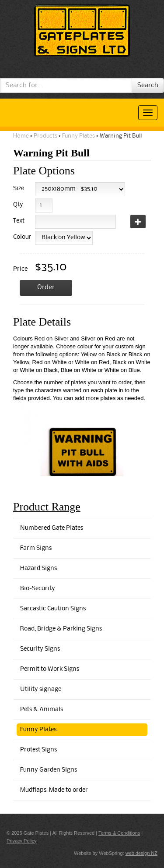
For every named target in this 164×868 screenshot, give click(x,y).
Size (19, 189)
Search (148, 85)
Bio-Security (38, 589)
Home (21, 136)
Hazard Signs (38, 569)
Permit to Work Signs (50, 669)
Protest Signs (38, 750)
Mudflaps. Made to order (54, 790)
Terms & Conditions (119, 833)
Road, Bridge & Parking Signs (61, 629)
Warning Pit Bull (121, 136)
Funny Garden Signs (49, 770)
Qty (18, 205)
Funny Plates (79, 136)
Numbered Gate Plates (52, 528)
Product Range (47, 507)
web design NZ (141, 853)
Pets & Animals (42, 710)
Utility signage (41, 689)
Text (19, 221)
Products (45, 136)
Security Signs (40, 649)
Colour (21, 237)
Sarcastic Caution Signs (53, 609)
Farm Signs (36, 548)
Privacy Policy (21, 841)
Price (20, 269)
